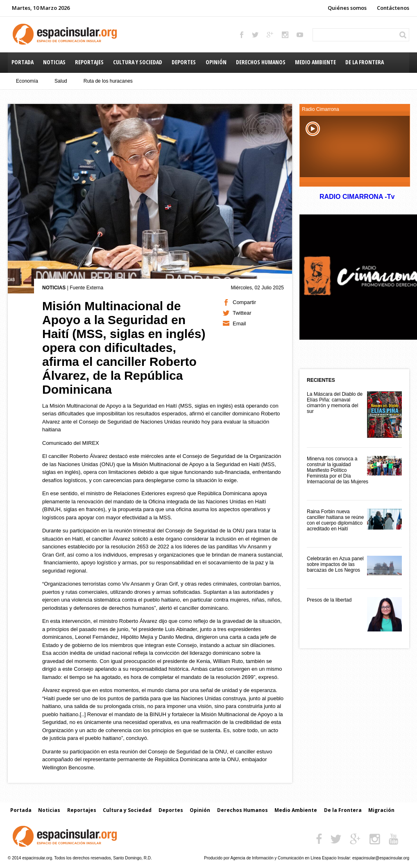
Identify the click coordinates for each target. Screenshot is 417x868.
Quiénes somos (347, 8)
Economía (27, 81)
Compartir (244, 302)
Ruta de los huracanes (108, 81)
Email (239, 324)
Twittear (242, 313)
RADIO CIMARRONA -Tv (357, 197)
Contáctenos (393, 8)
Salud (61, 81)
